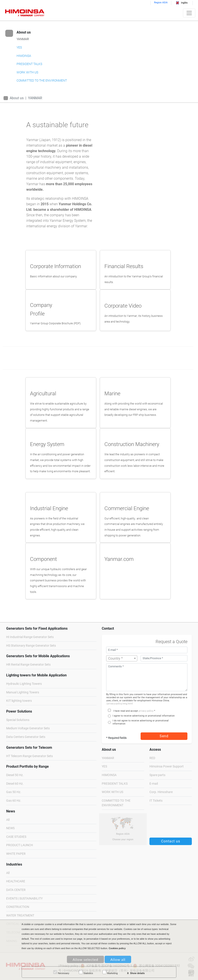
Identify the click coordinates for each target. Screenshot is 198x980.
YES (19, 48)
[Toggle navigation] (189, 13)
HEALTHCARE (16, 881)
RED (152, 758)
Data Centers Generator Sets (26, 737)
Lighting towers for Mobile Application (36, 675)
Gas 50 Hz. (14, 792)
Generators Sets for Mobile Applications (38, 656)
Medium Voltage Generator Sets (28, 728)
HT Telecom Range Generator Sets (29, 756)
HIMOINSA (24, 56)
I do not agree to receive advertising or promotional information (141, 722)
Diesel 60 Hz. (15, 784)
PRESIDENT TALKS (29, 64)
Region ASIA (161, 3)
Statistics (86, 972)
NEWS (10, 828)
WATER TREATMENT (20, 916)
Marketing (110, 972)
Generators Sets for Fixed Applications (37, 628)
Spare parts (157, 775)
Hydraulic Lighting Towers (24, 684)
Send (164, 736)
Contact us (171, 841)
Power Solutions (19, 711)
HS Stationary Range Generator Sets (31, 646)
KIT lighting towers (19, 701)
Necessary (61, 972)
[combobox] (122, 658)
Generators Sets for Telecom (29, 748)
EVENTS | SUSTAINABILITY (24, 899)
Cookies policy (117, 948)
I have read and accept (126, 711)
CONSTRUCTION (18, 907)
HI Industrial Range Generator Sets (30, 637)
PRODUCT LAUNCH (20, 845)
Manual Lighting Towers (23, 692)
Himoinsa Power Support (167, 766)
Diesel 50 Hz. (15, 775)
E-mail (154, 784)
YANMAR (23, 39)
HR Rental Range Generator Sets (28, 665)
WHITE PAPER (16, 854)
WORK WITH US (27, 72)
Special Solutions (18, 720)
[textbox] (122, 659)
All (8, 820)
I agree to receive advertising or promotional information (144, 716)
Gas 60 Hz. (14, 801)
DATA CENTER (16, 890)
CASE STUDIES (16, 837)
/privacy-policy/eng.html (120, 704)
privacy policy (146, 711)
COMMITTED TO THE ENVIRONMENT (42, 81)
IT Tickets (156, 801)
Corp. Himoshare (161, 792)
